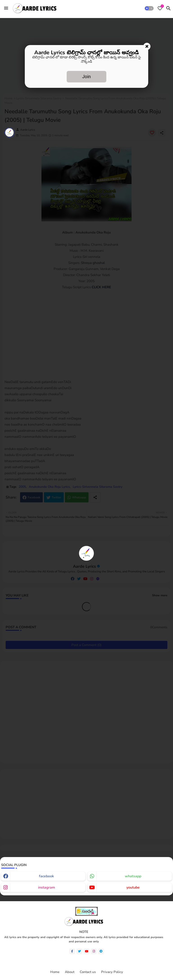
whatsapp (133, 876)
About (70, 972)
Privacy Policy (112, 972)
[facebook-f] (72, 951)
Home (55, 972)
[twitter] (79, 951)
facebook (46, 876)
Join (86, 77)
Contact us (88, 972)
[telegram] (101, 951)
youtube (133, 887)
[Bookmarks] (160, 8)
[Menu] (6, 8)
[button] (149, 8)
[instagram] (94, 951)
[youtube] (87, 951)
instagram (47, 887)
